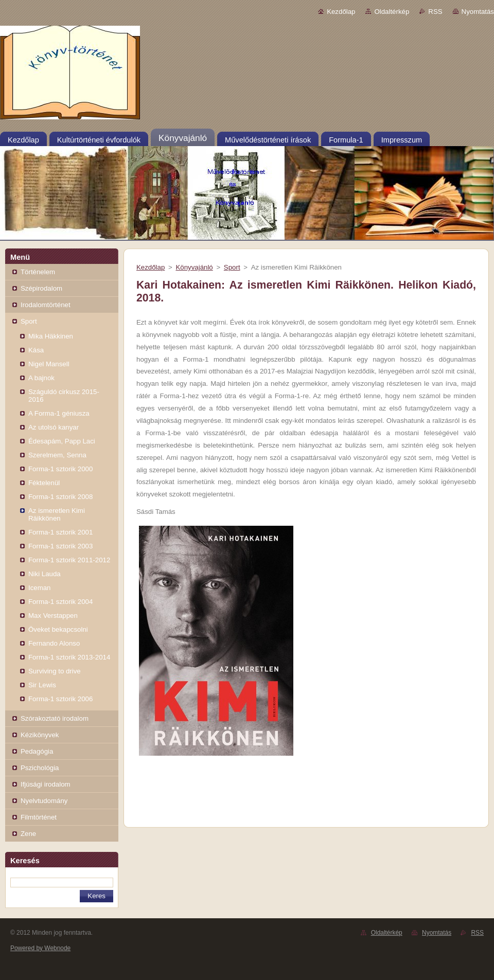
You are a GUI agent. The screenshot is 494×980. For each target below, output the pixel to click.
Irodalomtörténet (46, 305)
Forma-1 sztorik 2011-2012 (69, 560)
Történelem (38, 272)
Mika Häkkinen (51, 336)
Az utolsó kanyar (54, 427)
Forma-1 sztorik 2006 (60, 699)
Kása (36, 350)
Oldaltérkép (392, 12)
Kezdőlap (341, 12)
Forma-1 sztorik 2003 (60, 546)
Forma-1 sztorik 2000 (60, 469)
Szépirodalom (41, 288)
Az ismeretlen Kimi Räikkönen (57, 514)
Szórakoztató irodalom (55, 718)
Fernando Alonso (54, 643)
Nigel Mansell (49, 364)
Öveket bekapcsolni (58, 629)
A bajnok (41, 378)
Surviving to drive (55, 671)
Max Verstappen (53, 616)
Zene (28, 834)
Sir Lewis (42, 685)
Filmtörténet (39, 817)
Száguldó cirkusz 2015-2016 (64, 396)
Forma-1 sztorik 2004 (60, 602)
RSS (435, 12)
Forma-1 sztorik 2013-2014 (69, 657)
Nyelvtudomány (44, 801)
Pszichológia (40, 768)
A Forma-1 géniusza (59, 413)
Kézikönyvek (40, 735)
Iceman (40, 588)
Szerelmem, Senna (57, 455)
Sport (29, 321)
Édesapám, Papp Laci (62, 441)
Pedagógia (37, 751)
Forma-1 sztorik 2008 (60, 497)
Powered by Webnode (40, 948)
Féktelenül (44, 483)
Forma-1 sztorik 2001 (60, 532)
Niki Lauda (45, 574)
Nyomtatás (478, 12)
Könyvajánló (194, 267)
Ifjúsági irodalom (46, 784)
